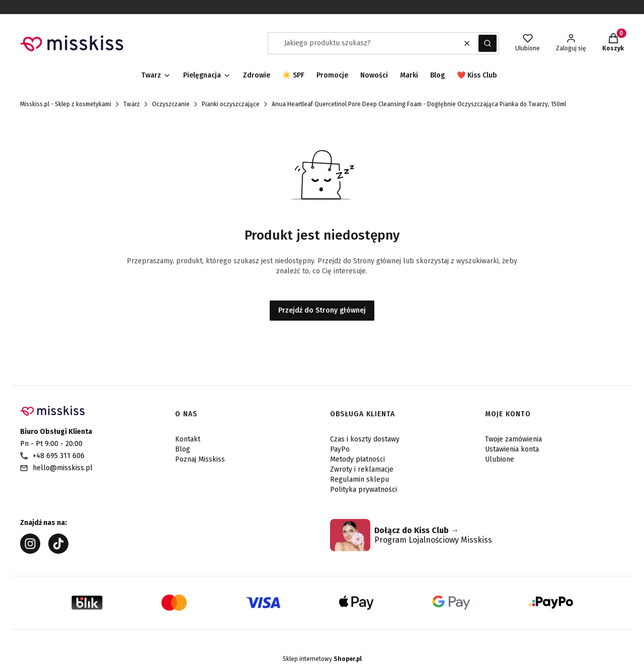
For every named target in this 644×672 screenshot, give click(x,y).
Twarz (132, 104)
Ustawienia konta (512, 449)
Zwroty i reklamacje (362, 469)
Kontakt (188, 439)
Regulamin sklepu (359, 479)
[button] (488, 43)
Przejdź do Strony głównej (322, 310)
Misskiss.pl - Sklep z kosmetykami (66, 104)
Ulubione (500, 459)
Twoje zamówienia (513, 439)
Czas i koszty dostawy (365, 439)
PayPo (340, 449)
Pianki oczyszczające (231, 104)
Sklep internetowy (322, 659)
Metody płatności (357, 459)
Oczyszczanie (171, 104)
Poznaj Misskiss (200, 459)
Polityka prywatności (364, 490)
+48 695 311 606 (59, 456)
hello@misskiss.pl (63, 468)
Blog (183, 449)
